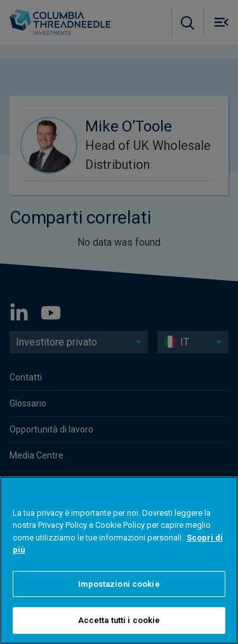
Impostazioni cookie (119, 584)
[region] (119, 560)
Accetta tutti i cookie (119, 620)
